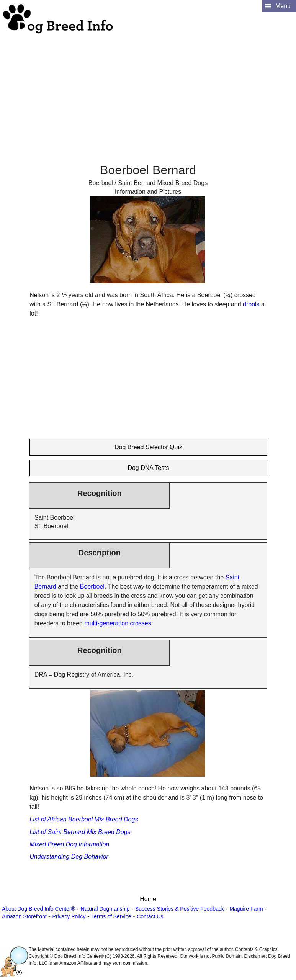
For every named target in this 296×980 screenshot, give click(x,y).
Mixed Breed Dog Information (69, 844)
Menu (283, 6)
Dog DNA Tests (148, 468)
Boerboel (92, 587)
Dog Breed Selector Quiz (148, 447)
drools (251, 304)
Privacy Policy (69, 916)
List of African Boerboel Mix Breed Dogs (84, 819)
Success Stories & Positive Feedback (180, 909)
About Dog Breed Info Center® (38, 909)
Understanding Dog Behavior (69, 856)
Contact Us (150, 916)
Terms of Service (111, 916)
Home (148, 899)
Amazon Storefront (24, 916)
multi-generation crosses (118, 623)
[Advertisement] (147, 88)
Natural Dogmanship (105, 909)
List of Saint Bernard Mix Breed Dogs (80, 832)
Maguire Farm (246, 909)
